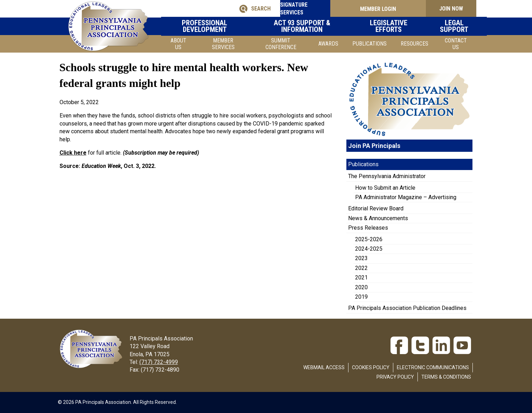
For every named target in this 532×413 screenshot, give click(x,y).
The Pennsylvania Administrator (387, 176)
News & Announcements (378, 218)
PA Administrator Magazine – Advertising (406, 197)
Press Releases (368, 228)
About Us (178, 44)
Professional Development (223, 26)
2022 (361, 268)
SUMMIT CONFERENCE (281, 44)
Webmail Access (324, 367)
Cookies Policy (371, 367)
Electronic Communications (433, 367)
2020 (361, 287)
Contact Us (456, 44)
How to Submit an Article (385, 188)
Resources (414, 44)
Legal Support (450, 26)
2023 (361, 258)
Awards (328, 44)
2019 (361, 297)
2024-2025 (369, 249)
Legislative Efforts (391, 26)
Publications (369, 44)
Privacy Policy (395, 377)
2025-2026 (369, 239)
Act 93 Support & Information (312, 26)
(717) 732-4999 (159, 362)
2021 (361, 277)
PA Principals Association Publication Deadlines (407, 308)
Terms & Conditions (446, 377)
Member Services (223, 44)
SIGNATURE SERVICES (301, 9)
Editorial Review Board (376, 208)
